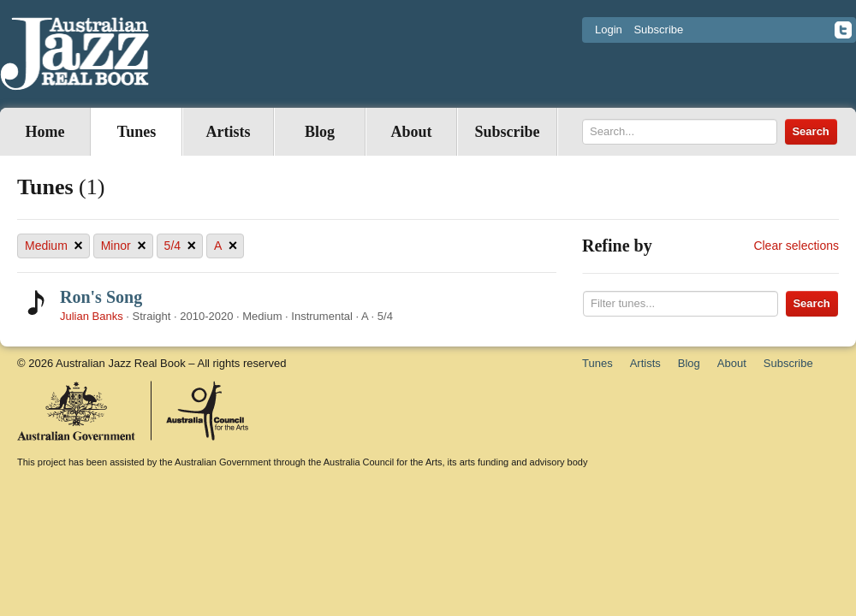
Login (609, 30)
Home (45, 132)
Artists (229, 132)
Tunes (137, 132)
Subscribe (658, 30)
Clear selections (796, 246)
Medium (54, 246)
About (411, 132)
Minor (124, 246)
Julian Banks (92, 316)
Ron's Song (101, 297)
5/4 (180, 246)
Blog (320, 132)
